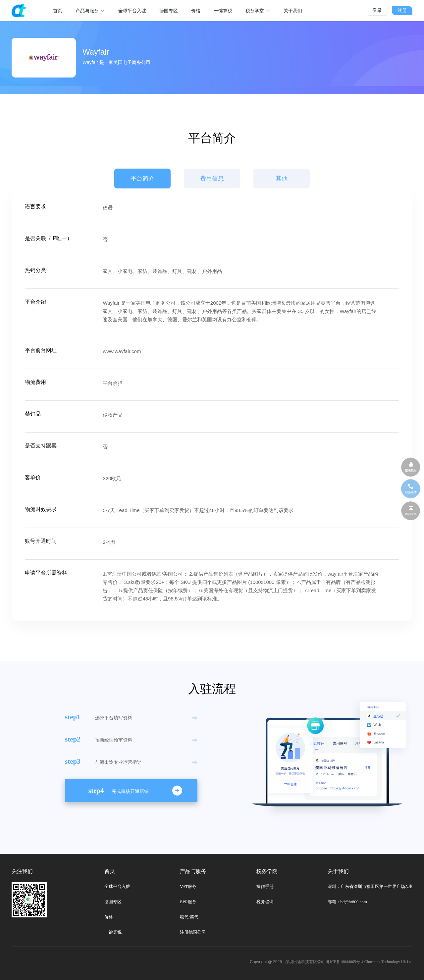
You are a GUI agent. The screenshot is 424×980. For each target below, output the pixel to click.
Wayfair (96, 52)
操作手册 (265, 886)
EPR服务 (188, 902)
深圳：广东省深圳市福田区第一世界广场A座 (370, 886)
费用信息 (212, 179)
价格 (109, 917)
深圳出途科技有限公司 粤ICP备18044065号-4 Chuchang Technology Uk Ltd (349, 962)
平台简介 (142, 179)
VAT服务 (188, 886)
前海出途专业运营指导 (118, 762)
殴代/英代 (189, 917)
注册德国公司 (193, 932)
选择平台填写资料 (114, 718)
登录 (377, 10)
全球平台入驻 (117, 886)
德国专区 (113, 902)
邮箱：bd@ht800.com (347, 902)
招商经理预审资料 (114, 740)
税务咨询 (265, 902)
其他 (282, 179)
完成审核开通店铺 (130, 791)
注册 (402, 10)
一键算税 (113, 932)
